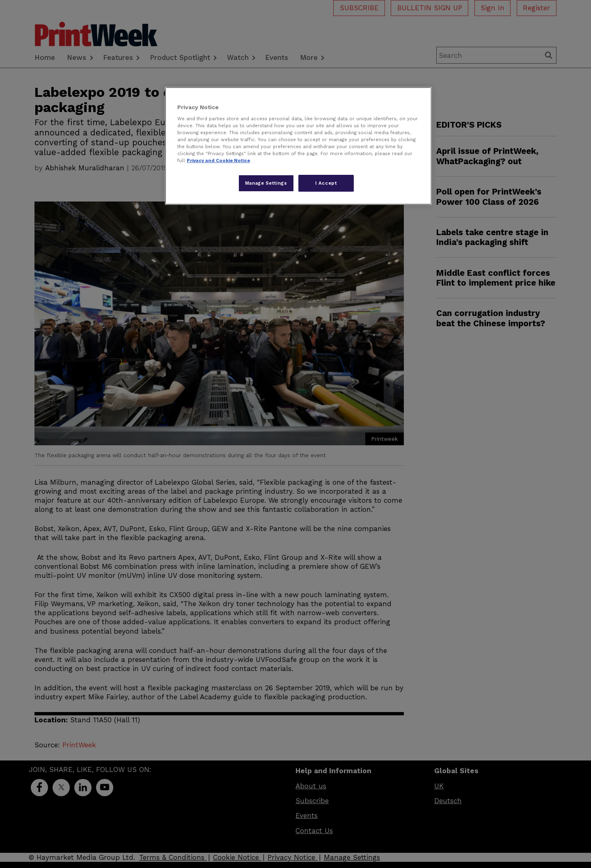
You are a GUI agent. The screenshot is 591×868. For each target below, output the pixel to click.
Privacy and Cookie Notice (218, 160)
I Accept (326, 183)
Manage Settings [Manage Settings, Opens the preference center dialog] (266, 183)
